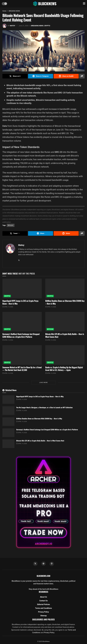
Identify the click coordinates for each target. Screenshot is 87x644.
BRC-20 (59, 152)
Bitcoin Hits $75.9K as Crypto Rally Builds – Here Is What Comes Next (65, 335)
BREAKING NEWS (14, 11)
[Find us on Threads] (52, 564)
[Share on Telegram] (41, 76)
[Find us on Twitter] (35, 564)
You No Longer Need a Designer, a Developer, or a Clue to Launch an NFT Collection (44, 407)
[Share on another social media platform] (82, 76)
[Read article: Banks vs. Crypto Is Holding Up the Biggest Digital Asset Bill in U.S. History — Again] (65, 355)
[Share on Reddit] (66, 76)
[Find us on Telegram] (43, 564)
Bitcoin (11, 225)
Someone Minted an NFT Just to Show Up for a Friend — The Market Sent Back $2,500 (22, 369)
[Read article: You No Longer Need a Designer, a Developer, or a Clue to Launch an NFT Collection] (8, 411)
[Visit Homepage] (45, 4)
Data (5, 126)
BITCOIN (50, 329)
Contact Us (43, 601)
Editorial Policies (43, 604)
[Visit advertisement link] (43, 502)
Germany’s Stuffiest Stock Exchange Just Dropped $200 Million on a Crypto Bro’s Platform (21, 335)
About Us (43, 597)
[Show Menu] (84, 4)
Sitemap (43, 616)
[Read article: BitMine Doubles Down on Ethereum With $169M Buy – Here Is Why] (65, 289)
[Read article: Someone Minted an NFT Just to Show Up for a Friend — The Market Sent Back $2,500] (22, 355)
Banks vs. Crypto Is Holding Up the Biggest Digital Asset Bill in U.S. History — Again (64, 369)
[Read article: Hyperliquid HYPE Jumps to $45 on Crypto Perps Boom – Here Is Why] (22, 289)
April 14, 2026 (8, 307)
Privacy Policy (44, 612)
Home (4, 11)
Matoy (13, 26)
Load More (43, 383)
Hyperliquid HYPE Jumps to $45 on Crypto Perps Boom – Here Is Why (20, 302)
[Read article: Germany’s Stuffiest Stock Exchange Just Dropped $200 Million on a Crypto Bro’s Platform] (22, 322)
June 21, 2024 (24, 26)
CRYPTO (47, 26)
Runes (17, 159)
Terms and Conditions (44, 608)
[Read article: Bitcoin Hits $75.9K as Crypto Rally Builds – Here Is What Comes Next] (65, 322)
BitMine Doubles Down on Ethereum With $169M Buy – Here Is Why (65, 302)
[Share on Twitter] (15, 76)
